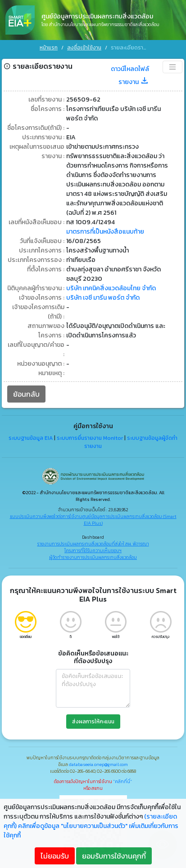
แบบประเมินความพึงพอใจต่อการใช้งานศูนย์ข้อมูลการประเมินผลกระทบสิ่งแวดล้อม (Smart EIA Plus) (93, 518)
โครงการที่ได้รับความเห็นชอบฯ (93, 549)
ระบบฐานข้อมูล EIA (31, 436)
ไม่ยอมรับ (55, 856)
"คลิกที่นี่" (122, 780)
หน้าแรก (49, 48)
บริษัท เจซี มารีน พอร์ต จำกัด (103, 296)
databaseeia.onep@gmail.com (98, 763)
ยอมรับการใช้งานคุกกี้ (114, 856)
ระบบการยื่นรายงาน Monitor (90, 436)
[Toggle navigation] (172, 65)
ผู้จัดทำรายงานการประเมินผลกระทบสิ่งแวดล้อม (93, 556)
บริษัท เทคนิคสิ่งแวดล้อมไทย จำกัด (111, 286)
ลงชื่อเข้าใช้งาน (84, 48)
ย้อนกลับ (26, 392)
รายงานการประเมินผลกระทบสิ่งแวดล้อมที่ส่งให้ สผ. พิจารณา (93, 542)
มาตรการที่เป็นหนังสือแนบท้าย (105, 230)
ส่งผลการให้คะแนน (93, 720)
